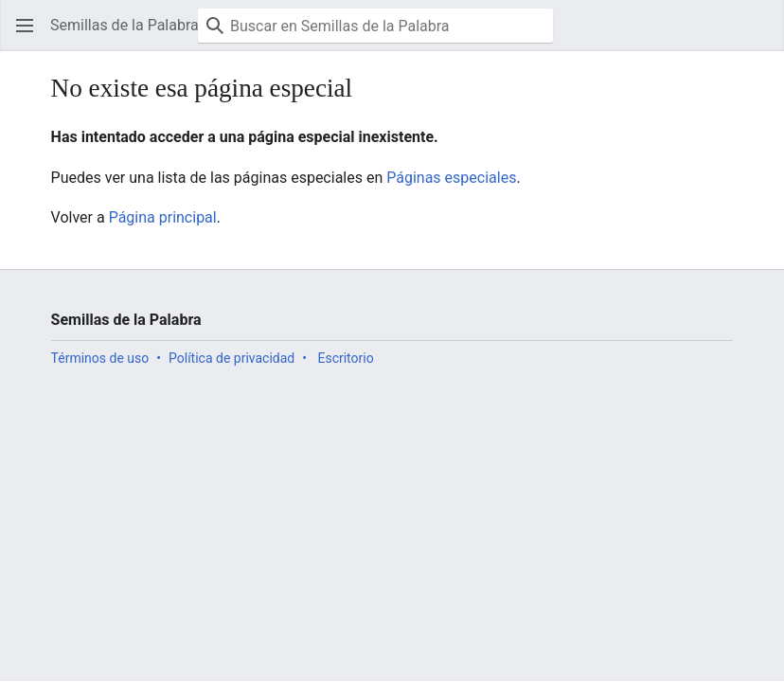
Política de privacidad (232, 358)
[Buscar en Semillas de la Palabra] (375, 26)
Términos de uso (100, 358)
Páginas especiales (451, 178)
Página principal (163, 217)
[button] (25, 26)
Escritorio (345, 358)
